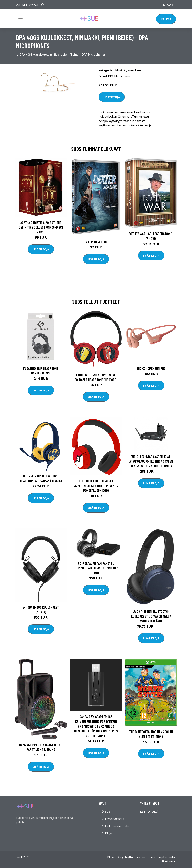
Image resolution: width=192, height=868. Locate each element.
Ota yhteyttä (125, 857)
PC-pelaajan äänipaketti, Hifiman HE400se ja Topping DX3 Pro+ (96, 568)
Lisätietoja (112, 97)
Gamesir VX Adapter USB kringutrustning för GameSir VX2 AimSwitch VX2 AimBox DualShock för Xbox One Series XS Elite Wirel (96, 726)
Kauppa (166, 19)
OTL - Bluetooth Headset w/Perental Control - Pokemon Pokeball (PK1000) (96, 486)
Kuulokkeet (135, 70)
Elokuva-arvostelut (117, 826)
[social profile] (42, 5)
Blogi (108, 833)
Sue (108, 812)
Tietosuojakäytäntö (162, 857)
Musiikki (121, 70)
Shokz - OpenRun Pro (151, 368)
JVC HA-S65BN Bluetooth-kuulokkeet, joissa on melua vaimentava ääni (151, 616)
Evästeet (141, 857)
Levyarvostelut (115, 819)
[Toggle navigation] (21, 19)
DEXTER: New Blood (96, 242)
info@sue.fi (167, 5)
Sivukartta (168, 861)
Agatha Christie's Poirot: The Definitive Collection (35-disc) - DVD (41, 227)
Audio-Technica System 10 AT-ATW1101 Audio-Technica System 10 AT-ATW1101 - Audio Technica (151, 461)
